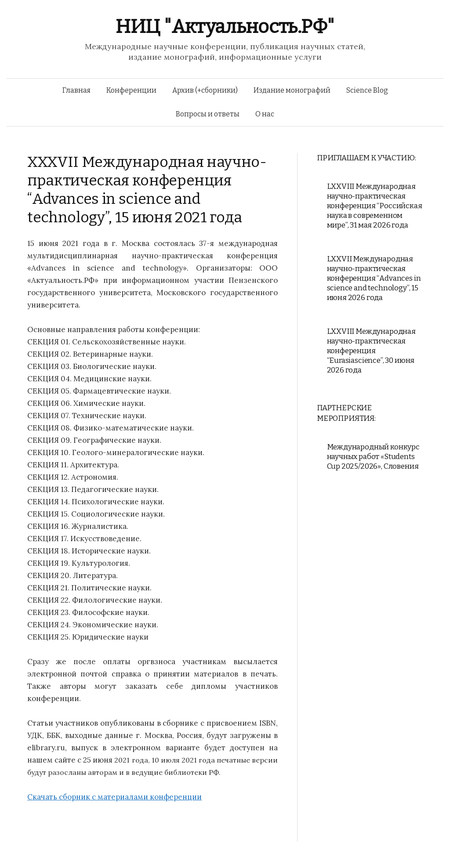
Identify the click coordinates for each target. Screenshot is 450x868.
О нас (265, 114)
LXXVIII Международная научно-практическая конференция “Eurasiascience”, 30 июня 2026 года (371, 351)
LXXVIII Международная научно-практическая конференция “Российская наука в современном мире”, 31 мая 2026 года (375, 206)
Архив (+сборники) (205, 90)
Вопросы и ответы (208, 114)
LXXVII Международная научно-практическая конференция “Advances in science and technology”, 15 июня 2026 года (374, 278)
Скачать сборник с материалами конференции (114, 797)
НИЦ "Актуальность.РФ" (225, 27)
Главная (76, 90)
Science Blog (367, 90)
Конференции (131, 90)
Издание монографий (292, 90)
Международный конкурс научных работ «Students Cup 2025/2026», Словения (373, 457)
